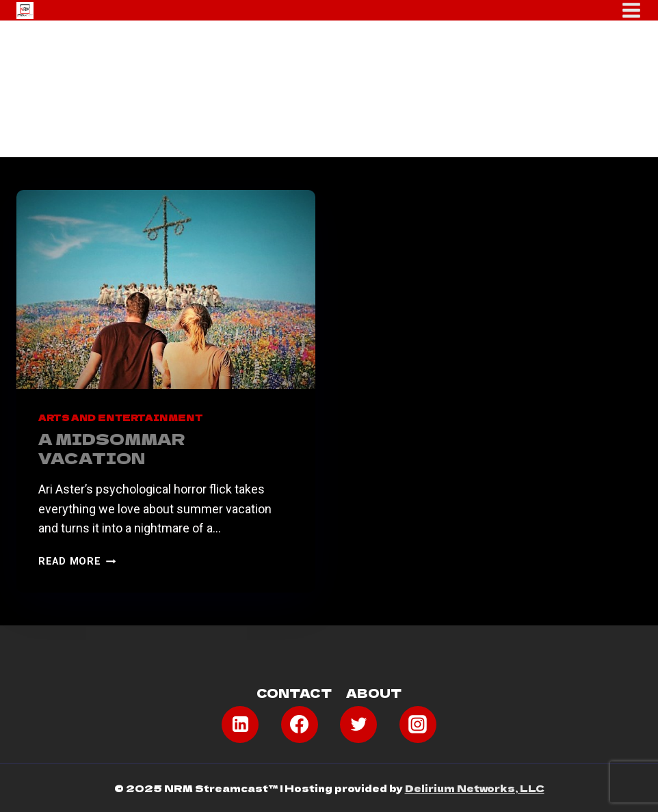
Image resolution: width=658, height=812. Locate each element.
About (374, 693)
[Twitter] (358, 725)
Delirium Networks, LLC (475, 788)
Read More (77, 561)
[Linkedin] (240, 725)
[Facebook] (300, 725)
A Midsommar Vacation (112, 448)
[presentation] (166, 289)
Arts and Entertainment (120, 417)
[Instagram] (418, 725)
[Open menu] (631, 10)
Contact (294, 693)
